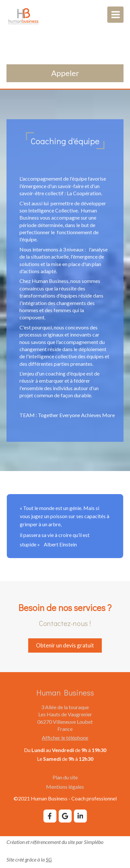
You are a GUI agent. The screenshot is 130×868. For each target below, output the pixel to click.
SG (49, 859)
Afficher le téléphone (65, 738)
